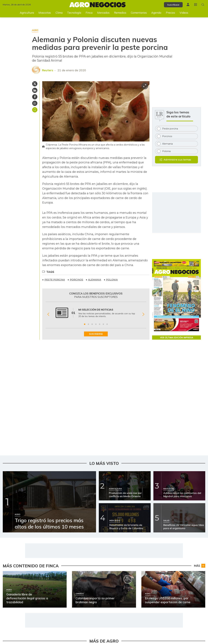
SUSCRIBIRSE (96, 334)
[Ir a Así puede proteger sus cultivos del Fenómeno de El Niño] (20, 579)
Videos (184, 13)
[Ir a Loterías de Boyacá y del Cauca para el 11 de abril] (20, 554)
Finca (89, 13)
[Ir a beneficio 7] (107, 324)
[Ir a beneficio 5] (100, 324)
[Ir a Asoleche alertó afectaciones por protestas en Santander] (20, 604)
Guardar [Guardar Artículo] (35, 110)
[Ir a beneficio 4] (96, 324)
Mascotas (45, 13)
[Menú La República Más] (196, 4)
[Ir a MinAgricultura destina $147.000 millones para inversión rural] (125, 579)
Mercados (103, 13)
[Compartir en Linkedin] (35, 90)
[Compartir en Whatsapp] (35, 103)
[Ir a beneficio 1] (85, 324)
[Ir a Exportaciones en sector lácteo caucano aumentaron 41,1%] (125, 604)
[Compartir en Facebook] (35, 97)
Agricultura (27, 13)
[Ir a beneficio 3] (92, 324)
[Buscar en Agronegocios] (203, 5)
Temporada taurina (193, 559)
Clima (59, 13)
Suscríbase (173, 5)
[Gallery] (96, 314)
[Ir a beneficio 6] (103, 324)
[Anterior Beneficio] (48, 314)
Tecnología (74, 13)
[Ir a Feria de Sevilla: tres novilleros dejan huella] (125, 554)
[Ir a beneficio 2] (88, 324)
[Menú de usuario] (188, 4)
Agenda (156, 13)
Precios (170, 13)
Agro (96, 584)
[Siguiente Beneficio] (143, 314)
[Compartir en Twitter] (35, 84)
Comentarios (139, 13)
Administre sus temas (177, 160)
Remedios (120, 13)
